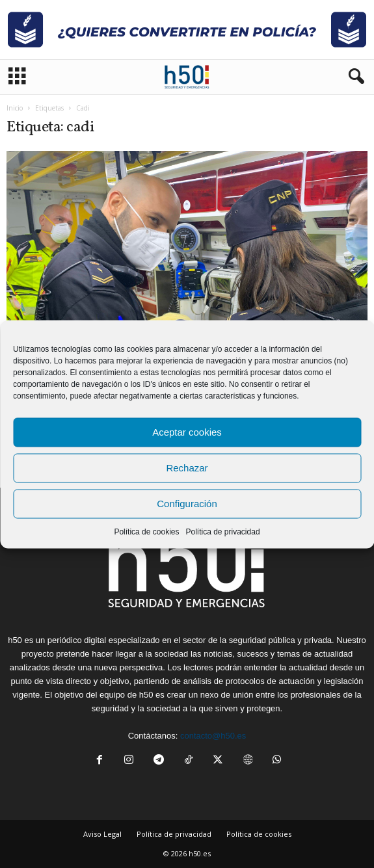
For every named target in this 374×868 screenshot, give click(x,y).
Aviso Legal (102, 834)
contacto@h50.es (213, 736)
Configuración (187, 504)
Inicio (15, 108)
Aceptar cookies (187, 432)
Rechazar (187, 468)
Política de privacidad (222, 531)
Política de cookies (146, 531)
